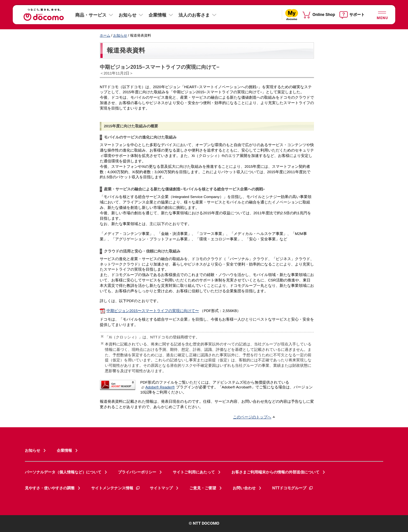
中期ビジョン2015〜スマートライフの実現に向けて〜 (153, 311)
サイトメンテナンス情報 (116, 488)
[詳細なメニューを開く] (382, 14)
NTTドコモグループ (293, 488)
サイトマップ (161, 488)
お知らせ (127, 15)
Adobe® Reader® (158, 387)
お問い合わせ (244, 488)
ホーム (105, 35)
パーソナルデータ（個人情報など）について (63, 472)
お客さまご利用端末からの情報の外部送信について (275, 472)
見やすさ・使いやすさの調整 (50, 488)
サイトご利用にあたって (194, 472)
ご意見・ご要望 (203, 488)
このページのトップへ (252, 417)
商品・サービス (91, 15)
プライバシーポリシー (137, 472)
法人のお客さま (194, 15)
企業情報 (157, 15)
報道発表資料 (126, 50)
